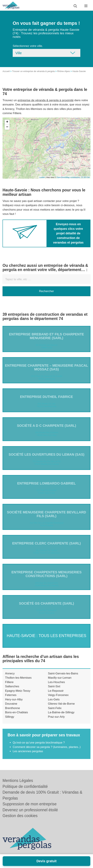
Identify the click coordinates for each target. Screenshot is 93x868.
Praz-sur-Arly (56, 717)
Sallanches (12, 686)
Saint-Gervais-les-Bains (63, 673)
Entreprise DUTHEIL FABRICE (47, 397)
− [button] (7, 127)
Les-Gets (54, 699)
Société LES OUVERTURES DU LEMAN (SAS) (46, 454)
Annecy (10, 673)
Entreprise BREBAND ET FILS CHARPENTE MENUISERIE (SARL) (46, 336)
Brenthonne (13, 708)
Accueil (6, 71)
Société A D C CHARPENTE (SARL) (46, 426)
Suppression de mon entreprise (30, 804)
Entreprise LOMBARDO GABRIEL (47, 483)
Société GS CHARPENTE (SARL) (46, 603)
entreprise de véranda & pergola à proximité (46, 100)
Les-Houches (56, 682)
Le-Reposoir (56, 691)
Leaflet (42, 177)
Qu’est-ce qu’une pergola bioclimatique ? (39, 743)
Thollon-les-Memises (18, 678)
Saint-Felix (55, 708)
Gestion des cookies (20, 816)
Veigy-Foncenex (58, 695)
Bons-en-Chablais (16, 712)
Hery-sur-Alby (14, 699)
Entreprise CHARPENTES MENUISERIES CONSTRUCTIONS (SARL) (47, 574)
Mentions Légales (18, 781)
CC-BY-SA (85, 177)
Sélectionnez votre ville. (28, 46)
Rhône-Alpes (63, 71)
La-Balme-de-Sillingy (61, 712)
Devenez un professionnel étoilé (30, 810)
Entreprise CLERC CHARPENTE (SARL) (46, 543)
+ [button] (7, 122)
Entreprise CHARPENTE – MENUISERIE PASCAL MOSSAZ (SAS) (47, 367)
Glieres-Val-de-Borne (61, 704)
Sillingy (10, 717)
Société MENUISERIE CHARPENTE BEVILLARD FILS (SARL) (46, 514)
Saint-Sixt (54, 686)
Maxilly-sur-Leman (60, 678)
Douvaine (11, 704)
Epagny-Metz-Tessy (18, 691)
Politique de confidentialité (25, 786)
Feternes (11, 695)
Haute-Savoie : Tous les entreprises (46, 636)
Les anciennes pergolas (28, 751)
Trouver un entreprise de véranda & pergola (33, 71)
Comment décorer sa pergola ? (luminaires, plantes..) (47, 747)
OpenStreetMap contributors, (69, 177)
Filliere (9, 682)
